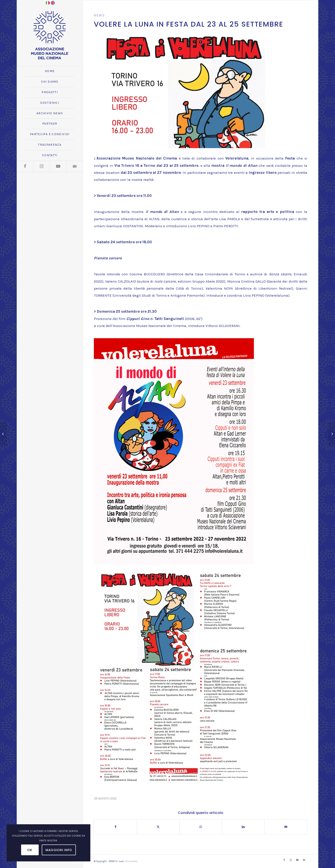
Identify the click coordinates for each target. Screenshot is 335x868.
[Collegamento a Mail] (74, 166)
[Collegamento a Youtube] (58, 166)
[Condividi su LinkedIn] (243, 827)
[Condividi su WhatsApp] (201, 827)
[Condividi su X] (158, 827)
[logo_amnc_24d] (50, 35)
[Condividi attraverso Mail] (286, 827)
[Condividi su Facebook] (115, 827)
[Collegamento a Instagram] (41, 166)
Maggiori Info (59, 850)
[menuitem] (50, 71)
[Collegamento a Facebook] (25, 166)
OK (30, 850)
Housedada (131, 861)
